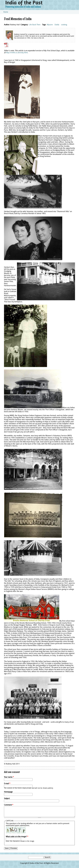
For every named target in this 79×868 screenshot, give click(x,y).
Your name (9, 777)
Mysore (50, 25)
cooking (64, 25)
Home (6, 12)
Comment (9, 805)
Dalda (57, 25)
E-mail (7, 784)
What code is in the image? (17, 837)
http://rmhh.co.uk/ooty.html (17, 53)
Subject (7, 799)
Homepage (8, 792)
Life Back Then (35, 25)
